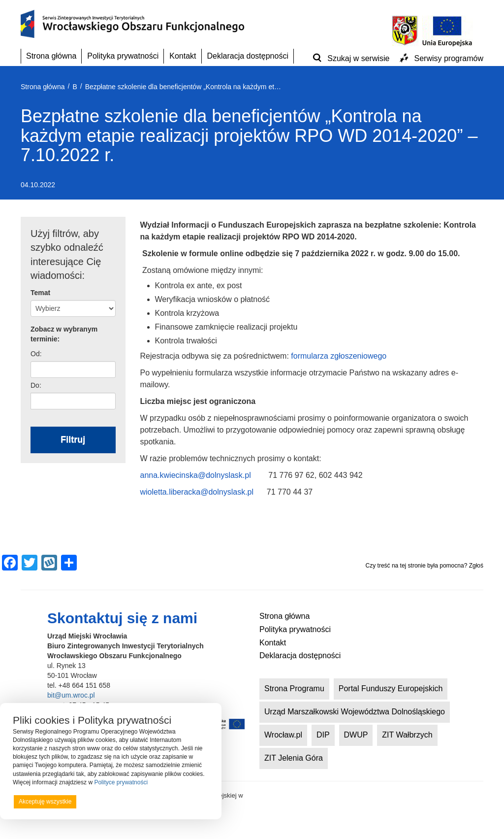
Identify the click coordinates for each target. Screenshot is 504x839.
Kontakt (183, 56)
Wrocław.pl (283, 735)
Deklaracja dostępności (248, 56)
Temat (40, 293)
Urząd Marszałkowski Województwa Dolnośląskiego (355, 712)
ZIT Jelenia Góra (294, 758)
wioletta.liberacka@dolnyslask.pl (197, 492)
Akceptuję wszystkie (45, 802)
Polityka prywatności (123, 56)
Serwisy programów (449, 58)
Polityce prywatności (121, 782)
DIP (323, 735)
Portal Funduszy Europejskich (391, 688)
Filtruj (73, 439)
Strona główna (51, 56)
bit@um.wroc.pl (71, 695)
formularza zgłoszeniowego (339, 356)
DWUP (356, 735)
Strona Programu (294, 688)
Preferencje (189, 801)
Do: (36, 385)
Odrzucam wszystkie (123, 802)
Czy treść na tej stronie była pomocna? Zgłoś (425, 566)
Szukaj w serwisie (358, 58)
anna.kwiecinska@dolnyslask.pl (196, 475)
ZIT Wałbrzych (407, 735)
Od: (36, 354)
